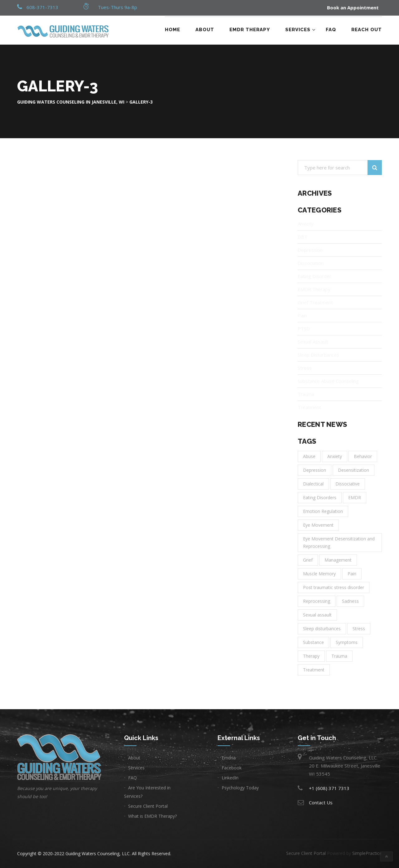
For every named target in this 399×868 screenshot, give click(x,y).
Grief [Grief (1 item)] (308, 560)
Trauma (306, 394)
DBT (303, 237)
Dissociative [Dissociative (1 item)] (348, 484)
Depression (310, 250)
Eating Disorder (315, 276)
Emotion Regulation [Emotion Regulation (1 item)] (323, 511)
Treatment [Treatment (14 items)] (314, 670)
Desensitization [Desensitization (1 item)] (353, 470)
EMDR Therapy (250, 30)
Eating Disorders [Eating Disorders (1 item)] (320, 497)
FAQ (331, 30)
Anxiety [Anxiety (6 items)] (335, 456)
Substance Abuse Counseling (328, 381)
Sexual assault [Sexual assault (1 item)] (317, 615)
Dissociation (311, 263)
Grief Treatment (315, 302)
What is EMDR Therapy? (152, 816)
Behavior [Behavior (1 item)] (363, 456)
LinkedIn (230, 778)
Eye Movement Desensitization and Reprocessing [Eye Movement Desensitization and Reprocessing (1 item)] (339, 542)
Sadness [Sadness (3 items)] (350, 601)
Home (173, 30)
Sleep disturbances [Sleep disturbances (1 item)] (322, 629)
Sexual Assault (313, 342)
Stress (305, 368)
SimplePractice (367, 853)
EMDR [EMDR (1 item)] (355, 497)
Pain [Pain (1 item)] (352, 574)
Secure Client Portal (148, 806)
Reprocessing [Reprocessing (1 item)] (317, 601)
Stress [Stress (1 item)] (359, 629)
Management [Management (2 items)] (338, 560)
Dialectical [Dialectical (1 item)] (313, 484)
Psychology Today (240, 788)
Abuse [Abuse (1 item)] (309, 456)
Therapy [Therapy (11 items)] (311, 656)
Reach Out (367, 30)
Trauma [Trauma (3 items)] (339, 656)
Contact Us (321, 802)
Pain (302, 315)
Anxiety (306, 224)
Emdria (229, 758)
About (205, 30)
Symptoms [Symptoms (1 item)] (347, 642)
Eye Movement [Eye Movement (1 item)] (318, 525)
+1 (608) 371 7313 (329, 788)
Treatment (309, 407)
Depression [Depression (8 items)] (315, 470)
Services (298, 30)
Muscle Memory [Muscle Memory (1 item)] (319, 574)
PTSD (304, 329)
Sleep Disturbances (318, 355)
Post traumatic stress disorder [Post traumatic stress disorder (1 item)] (334, 587)
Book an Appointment (353, 8)
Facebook (232, 768)
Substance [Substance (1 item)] (313, 642)
